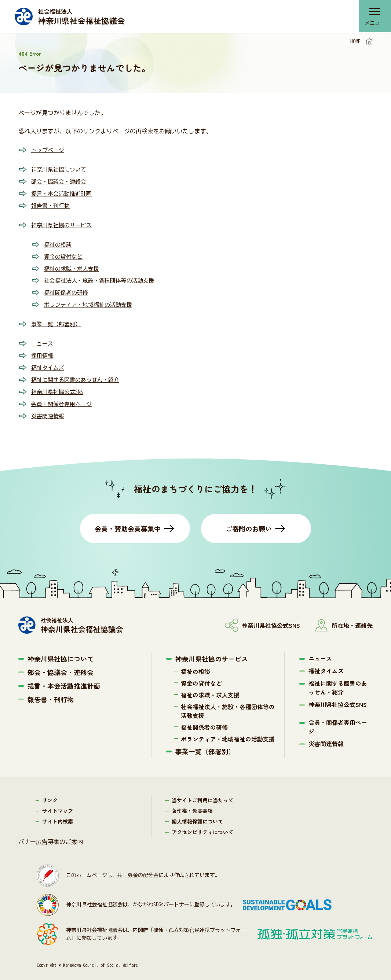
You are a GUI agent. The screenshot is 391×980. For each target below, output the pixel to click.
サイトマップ (58, 804)
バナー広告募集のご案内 (51, 835)
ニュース (43, 339)
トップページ (49, 150)
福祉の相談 (59, 242)
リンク (50, 793)
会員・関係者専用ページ (63, 398)
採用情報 (43, 351)
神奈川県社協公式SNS (59, 386)
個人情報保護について (197, 815)
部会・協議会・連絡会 (61, 181)
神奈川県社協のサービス (63, 223)
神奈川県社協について (61, 169)
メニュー (374, 24)
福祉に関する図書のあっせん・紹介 (78, 374)
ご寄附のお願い (249, 522)
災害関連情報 (49, 409)
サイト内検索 (58, 815)
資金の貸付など (65, 254)
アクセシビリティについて (202, 825)
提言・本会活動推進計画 (63, 192)
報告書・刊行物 (52, 204)
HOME (355, 41)
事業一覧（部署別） (58, 320)
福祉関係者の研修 (67, 289)
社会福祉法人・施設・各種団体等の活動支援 (103, 277)
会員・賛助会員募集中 (128, 522)
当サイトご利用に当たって (202, 793)
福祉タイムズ (49, 362)
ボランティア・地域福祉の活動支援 (91, 301)
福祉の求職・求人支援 (73, 266)
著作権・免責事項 (192, 804)
